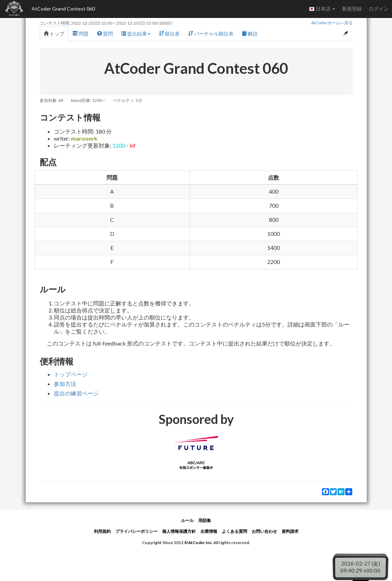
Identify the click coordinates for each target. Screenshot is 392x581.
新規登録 (352, 9)
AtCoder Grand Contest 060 (63, 9)
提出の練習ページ (76, 393)
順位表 (169, 34)
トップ (54, 34)
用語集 (205, 520)
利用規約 (102, 531)
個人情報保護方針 (179, 531)
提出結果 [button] (136, 34)
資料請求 (290, 531)
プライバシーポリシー (136, 531)
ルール (187, 520)
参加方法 (65, 384)
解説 (250, 34)
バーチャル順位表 (211, 34)
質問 (105, 34)
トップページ (71, 374)
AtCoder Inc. (200, 543)
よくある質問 (234, 531)
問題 (81, 34)
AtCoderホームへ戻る (332, 23)
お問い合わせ (264, 531)
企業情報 (209, 531)
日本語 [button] (322, 9)
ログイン (379, 9)
